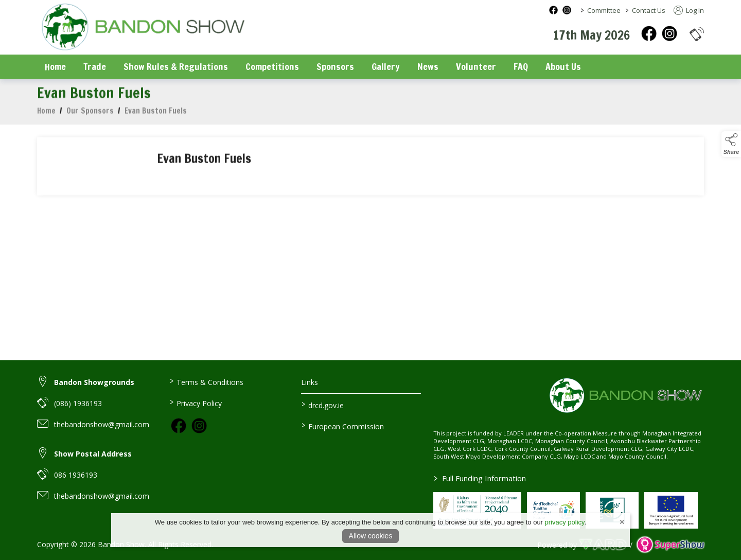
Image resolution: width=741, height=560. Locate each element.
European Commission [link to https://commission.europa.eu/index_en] (343, 426)
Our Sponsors (90, 113)
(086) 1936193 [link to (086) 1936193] (78, 403)
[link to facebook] (179, 426)
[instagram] (669, 33)
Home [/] (55, 66)
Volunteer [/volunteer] (476, 66)
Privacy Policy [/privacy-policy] (195, 402)
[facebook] (649, 33)
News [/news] (428, 66)
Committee (604, 10)
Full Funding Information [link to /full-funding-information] (480, 478)
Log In (689, 10)
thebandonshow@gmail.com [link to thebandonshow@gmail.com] (102, 424)
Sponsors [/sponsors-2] (335, 66)
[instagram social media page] (567, 10)
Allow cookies (371, 536)
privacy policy (565, 522)
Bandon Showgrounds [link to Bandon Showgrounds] (94, 382)
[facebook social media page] (553, 10)
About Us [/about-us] (563, 66)
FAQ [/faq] (521, 66)
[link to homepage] (143, 28)
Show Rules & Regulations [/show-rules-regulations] (176, 66)
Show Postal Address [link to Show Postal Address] (93, 454)
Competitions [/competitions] (272, 66)
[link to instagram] (199, 426)
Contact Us (649, 10)
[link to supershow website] (670, 545)
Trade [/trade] (95, 66)
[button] (697, 34)
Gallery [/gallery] (386, 66)
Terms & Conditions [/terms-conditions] (206, 381)
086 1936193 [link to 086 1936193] (76, 475)
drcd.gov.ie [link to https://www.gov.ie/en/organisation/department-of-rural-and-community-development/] (323, 405)
